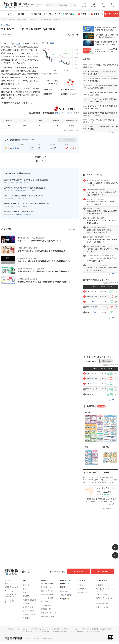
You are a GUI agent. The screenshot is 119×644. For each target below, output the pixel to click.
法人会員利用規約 (94, 631)
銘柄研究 (37, 14)
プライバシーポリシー (71, 629)
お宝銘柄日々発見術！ (24, 214)
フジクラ (93, 291)
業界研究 (68, 14)
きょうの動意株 (22, 19)
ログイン (112, 5)
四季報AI (97, 14)
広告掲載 (33, 629)
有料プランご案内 (112, 14)
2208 (52, 43)
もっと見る (73, 229)
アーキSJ (93, 312)
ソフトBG (93, 384)
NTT (92, 394)
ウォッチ (103, 5)
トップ (7, 14)
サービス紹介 (21, 629)
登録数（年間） (106, 361)
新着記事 (11, 19)
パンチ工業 (94, 307)
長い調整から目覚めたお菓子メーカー (19, 211)
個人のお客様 (81, 571)
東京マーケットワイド (63, 113)
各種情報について (73, 131)
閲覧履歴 (85, 5)
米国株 (82, 14)
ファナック (94, 389)
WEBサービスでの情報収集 (50, 629)
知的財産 (86, 629)
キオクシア (94, 296)
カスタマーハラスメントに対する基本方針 (34, 631)
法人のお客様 (104, 571)
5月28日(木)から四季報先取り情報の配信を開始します (28, 4)
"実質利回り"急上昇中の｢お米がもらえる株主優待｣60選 (26, 179)
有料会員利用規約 (78, 631)
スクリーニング (52, 14)
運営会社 (9, 629)
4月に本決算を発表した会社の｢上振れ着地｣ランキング (25, 195)
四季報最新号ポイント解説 (26, 190)
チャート (94, 5)
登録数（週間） (91, 361)
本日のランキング (22, 182)
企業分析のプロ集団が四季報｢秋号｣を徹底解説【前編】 (25, 187)
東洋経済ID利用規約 (60, 631)
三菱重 (92, 302)
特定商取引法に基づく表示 (103, 629)
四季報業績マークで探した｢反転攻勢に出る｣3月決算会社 (26, 203)
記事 (22, 14)
